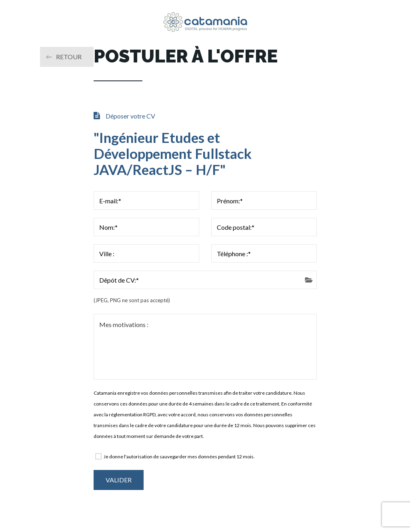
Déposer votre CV (130, 116)
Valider (119, 480)
